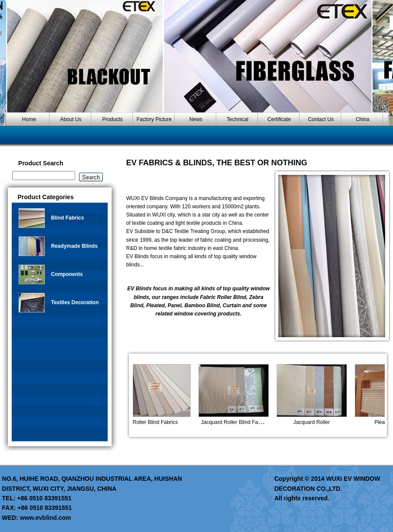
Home (29, 119)
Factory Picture (154, 119)
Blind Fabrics (67, 218)
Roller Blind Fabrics (159, 422)
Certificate (279, 119)
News (196, 119)
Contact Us (321, 119)
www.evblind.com (46, 518)
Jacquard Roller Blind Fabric (238, 422)
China (362, 119)
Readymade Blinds (74, 246)
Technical (238, 119)
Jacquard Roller (315, 422)
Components (67, 274)
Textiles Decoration (75, 302)
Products (112, 119)
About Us (71, 119)
